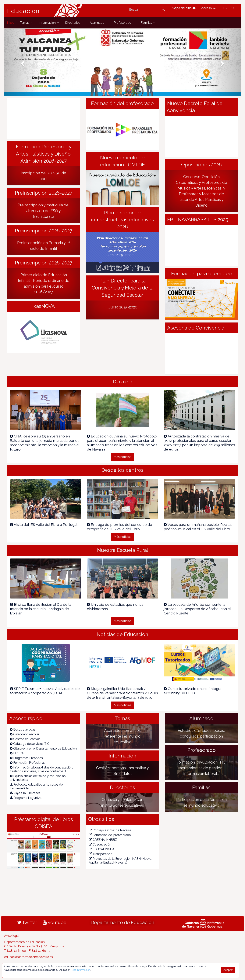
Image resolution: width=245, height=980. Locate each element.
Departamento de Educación (122, 922)
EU (232, 8)
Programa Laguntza (26, 798)
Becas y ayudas (23, 729)
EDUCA (17, 753)
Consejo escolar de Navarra (110, 830)
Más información (81, 970)
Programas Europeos (26, 758)
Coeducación (100, 844)
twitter (27, 922)
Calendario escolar (25, 734)
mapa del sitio (184, 8)
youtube (55, 922)
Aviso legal (12, 936)
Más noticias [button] (122, 457)
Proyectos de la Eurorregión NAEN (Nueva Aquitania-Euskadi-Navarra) (120, 861)
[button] (22, 63)
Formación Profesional (27, 763)
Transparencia (101, 854)
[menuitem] (11, 23)
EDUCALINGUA (102, 849)
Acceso (208, 8)
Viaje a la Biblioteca (25, 793)
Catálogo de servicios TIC (30, 744)
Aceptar (228, 970)
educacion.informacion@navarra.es (28, 957)
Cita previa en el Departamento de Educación (43, 748)
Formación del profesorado (110, 835)
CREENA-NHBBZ (103, 840)
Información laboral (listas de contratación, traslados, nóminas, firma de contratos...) (41, 769)
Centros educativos (25, 739)
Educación (23, 11)
